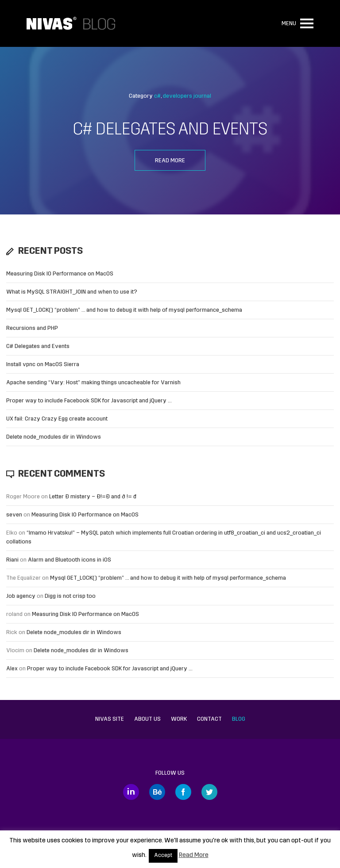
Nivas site (110, 719)
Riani (12, 560)
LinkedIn (131, 792)
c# (157, 96)
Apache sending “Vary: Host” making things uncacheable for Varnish (93, 383)
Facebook (183, 792)
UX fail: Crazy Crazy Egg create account (57, 419)
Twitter (209, 792)
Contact (209, 719)
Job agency (21, 596)
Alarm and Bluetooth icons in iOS (70, 560)
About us (147, 719)
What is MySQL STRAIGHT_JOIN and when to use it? (72, 292)
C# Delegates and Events (170, 130)
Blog (239, 719)
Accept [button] (163, 856)
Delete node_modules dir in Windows (54, 437)
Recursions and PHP (32, 328)
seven (14, 515)
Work (179, 719)
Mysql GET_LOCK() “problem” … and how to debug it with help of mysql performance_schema (124, 310)
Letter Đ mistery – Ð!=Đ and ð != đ (93, 497)
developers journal (187, 96)
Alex (12, 669)
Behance (157, 792)
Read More (194, 855)
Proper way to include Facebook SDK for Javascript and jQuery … (89, 401)
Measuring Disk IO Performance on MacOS (60, 274)
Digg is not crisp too (70, 596)
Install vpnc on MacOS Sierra (43, 365)
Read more (170, 161)
